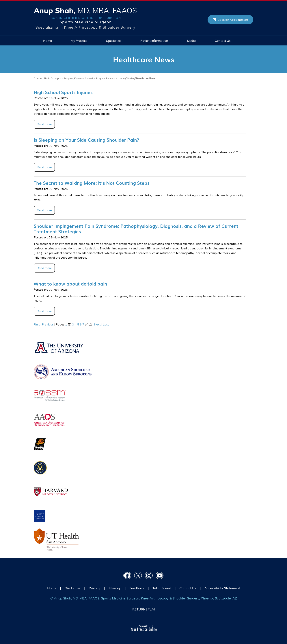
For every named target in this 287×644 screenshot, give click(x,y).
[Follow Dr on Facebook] (127, 576)
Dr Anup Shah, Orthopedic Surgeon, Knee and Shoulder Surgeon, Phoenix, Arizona (79, 78)
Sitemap (115, 588)
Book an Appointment (233, 20)
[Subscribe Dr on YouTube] (160, 576)
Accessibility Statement (222, 588)
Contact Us (188, 588)
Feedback (137, 588)
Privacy (95, 588)
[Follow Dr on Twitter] (138, 576)
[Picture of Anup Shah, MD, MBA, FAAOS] (85, 18)
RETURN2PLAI (144, 609)
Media (131, 78)
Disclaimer (73, 588)
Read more (44, 124)
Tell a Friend (162, 588)
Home (52, 588)
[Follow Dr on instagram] (149, 576)
